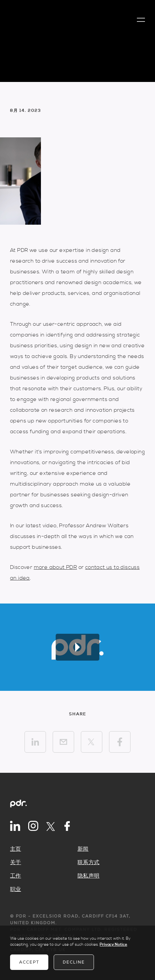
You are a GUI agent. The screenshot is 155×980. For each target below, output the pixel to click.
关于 (16, 862)
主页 (16, 849)
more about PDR (56, 567)
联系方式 (89, 862)
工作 (16, 876)
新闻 (83, 849)
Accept (29, 962)
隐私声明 (89, 876)
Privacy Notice (113, 945)
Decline (74, 962)
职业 (16, 889)
